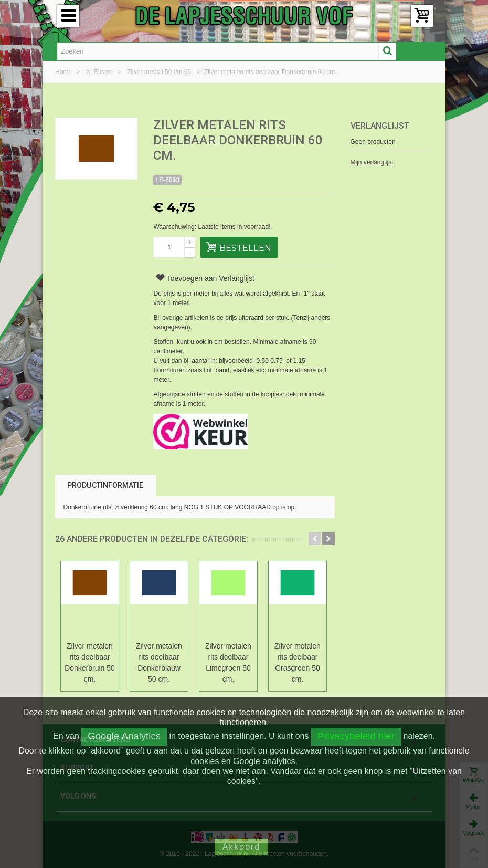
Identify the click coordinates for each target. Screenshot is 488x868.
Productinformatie (105, 485)
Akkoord (242, 847)
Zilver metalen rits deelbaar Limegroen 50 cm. (228, 662)
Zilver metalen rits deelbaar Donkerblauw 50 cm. (159, 662)
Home (64, 72)
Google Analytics (124, 736)
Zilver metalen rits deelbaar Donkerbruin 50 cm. (90, 662)
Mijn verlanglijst (372, 162)
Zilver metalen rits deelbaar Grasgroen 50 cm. (298, 662)
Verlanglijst (380, 126)
